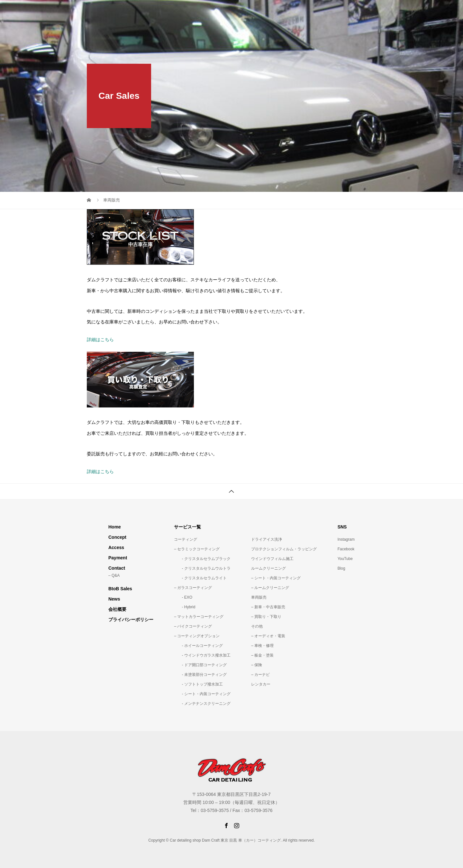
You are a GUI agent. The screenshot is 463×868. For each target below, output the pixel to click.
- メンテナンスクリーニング (202, 704)
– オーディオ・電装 (268, 636)
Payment (118, 558)
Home (115, 527)
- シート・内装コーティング (202, 694)
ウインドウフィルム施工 (272, 559)
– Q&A (114, 575)
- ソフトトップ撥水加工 (198, 684)
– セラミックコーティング (197, 549)
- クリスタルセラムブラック (202, 559)
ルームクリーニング (268, 568)
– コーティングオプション (197, 636)
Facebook (346, 549)
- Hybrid (185, 607)
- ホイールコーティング (198, 646)
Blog (341, 568)
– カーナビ (260, 675)
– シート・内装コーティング (276, 578)
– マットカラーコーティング (199, 617)
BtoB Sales (120, 589)
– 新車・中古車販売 (268, 607)
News (114, 599)
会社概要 (117, 609)
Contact (117, 568)
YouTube (345, 559)
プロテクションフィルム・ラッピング (284, 549)
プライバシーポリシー (131, 620)
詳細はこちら (100, 340)
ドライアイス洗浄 (267, 539)
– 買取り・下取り (266, 617)
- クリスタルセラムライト (200, 578)
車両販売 (259, 597)
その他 (257, 626)
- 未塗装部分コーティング (200, 675)
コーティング (186, 539)
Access (116, 547)
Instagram (346, 539)
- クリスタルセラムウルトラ (202, 568)
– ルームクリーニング (270, 588)
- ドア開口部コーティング (200, 665)
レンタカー (261, 684)
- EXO (183, 597)
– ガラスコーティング (193, 588)
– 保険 (257, 665)
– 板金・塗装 (262, 655)
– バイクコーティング (193, 626)
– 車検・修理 (262, 646)
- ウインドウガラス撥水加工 (202, 655)
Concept (117, 537)
